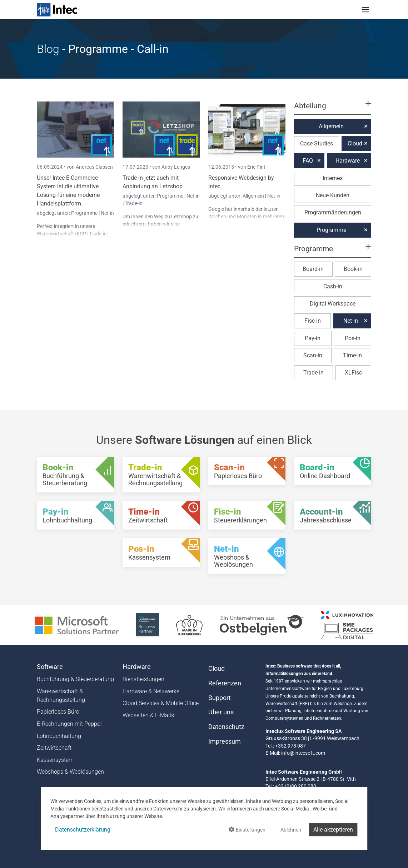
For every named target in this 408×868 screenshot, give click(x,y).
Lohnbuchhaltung (59, 736)
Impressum (225, 741)
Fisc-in (313, 321)
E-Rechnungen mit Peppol (69, 724)
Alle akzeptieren (333, 830)
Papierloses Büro (58, 712)
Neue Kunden (333, 195)
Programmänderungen (333, 212)
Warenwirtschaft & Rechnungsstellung (61, 696)
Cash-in (333, 286)
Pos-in (353, 338)
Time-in (352, 355)
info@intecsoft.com (303, 753)
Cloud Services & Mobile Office (161, 703)
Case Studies (317, 143)
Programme (85, 213)
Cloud (355, 143)
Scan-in (313, 355)
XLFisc (353, 373)
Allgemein (254, 196)
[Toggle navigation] (365, 10)
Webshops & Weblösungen (70, 772)
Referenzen (225, 683)
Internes (333, 178)
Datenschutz (226, 727)
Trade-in (134, 203)
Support (220, 698)
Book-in (353, 269)
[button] (333, 109)
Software (50, 667)
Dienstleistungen (143, 679)
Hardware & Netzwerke (151, 691)
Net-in (107, 213)
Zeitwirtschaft (54, 748)
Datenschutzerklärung (83, 830)
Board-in (313, 269)
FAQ (308, 161)
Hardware (348, 161)
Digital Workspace (333, 304)
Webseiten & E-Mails (148, 715)
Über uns (221, 712)
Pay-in (313, 338)
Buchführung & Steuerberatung (75, 679)
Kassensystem (55, 760)
